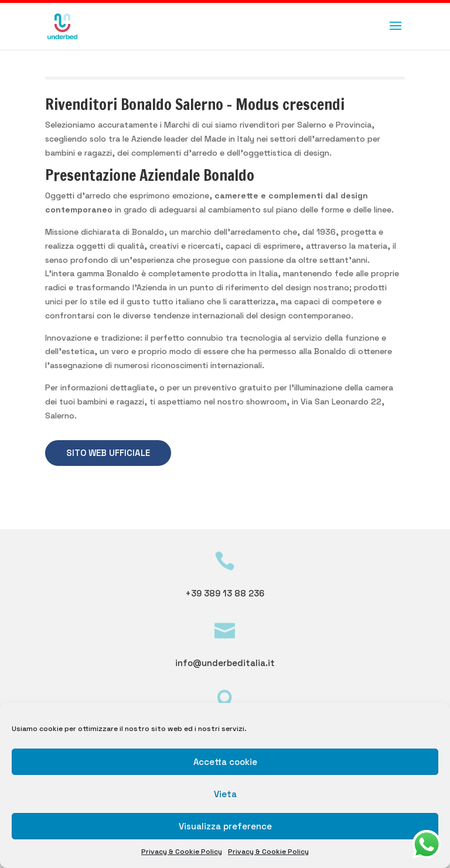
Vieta (225, 794)
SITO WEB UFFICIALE (108, 453)
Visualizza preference (225, 826)
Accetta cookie (225, 762)
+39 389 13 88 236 (225, 593)
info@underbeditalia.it (225, 663)
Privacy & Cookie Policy (182, 852)
